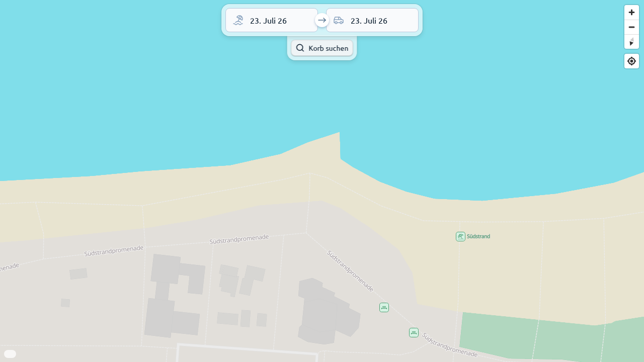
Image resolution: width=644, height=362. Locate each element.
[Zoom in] (632, 12)
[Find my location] (632, 61)
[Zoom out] (632, 27)
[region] (322, 181)
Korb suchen (322, 48)
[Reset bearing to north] (632, 41)
